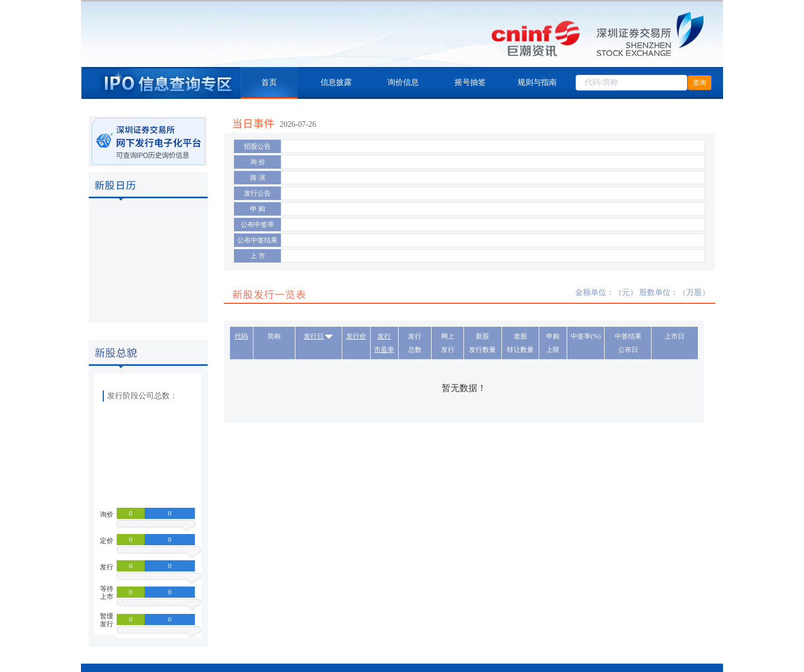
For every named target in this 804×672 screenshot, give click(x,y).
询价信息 (403, 82)
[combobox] (631, 83)
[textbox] (631, 83)
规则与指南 (537, 82)
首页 (269, 82)
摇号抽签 (470, 82)
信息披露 (336, 82)
